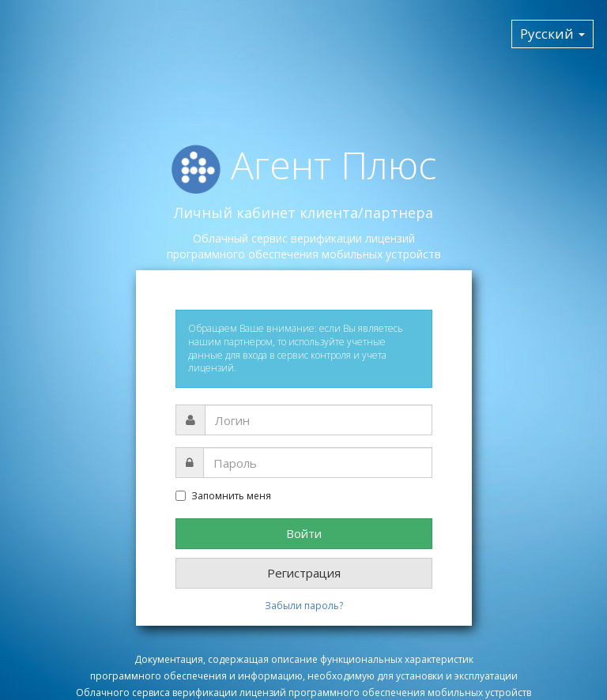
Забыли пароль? (304, 606)
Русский (552, 34)
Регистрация (304, 573)
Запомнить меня (223, 496)
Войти (304, 533)
